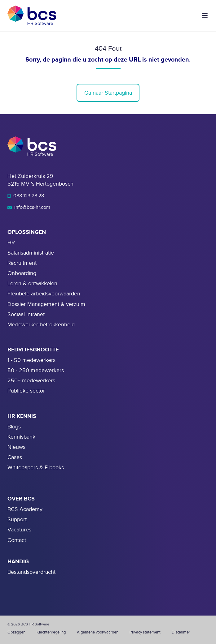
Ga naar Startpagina (108, 93)
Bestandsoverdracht (31, 572)
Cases (15, 457)
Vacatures (19, 530)
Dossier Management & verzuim (46, 304)
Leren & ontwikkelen (32, 283)
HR (11, 243)
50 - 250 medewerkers (36, 370)
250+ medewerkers (31, 381)
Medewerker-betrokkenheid (41, 325)
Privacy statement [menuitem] (145, 632)
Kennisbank (21, 437)
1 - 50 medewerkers (31, 360)
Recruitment (22, 263)
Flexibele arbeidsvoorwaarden (44, 294)
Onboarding (22, 273)
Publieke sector (26, 391)
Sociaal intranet (26, 314)
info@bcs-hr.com (29, 207)
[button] (205, 15)
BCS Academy (25, 509)
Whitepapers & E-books (36, 468)
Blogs (14, 427)
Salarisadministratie (31, 253)
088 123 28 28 (26, 196)
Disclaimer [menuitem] (181, 632)
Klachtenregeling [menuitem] (51, 632)
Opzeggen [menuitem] (16, 632)
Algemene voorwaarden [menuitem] (98, 632)
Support (17, 519)
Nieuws (16, 447)
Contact (17, 540)
